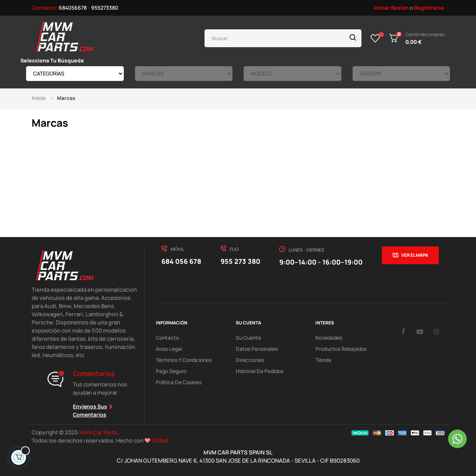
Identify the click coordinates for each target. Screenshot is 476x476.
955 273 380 (240, 261)
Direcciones (250, 360)
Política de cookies (179, 382)
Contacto (167, 338)
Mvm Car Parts (98, 432)
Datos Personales (257, 349)
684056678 (73, 8)
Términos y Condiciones (184, 360)
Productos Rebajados (341, 349)
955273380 (105, 8)
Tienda (323, 360)
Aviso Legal (169, 349)
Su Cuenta (248, 338)
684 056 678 (181, 261)
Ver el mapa (415, 255)
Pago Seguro (171, 371)
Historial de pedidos (260, 371)
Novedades (329, 338)
